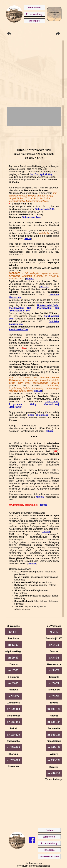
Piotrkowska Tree (31, 217)
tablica (40, 497)
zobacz (30, 279)
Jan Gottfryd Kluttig (41, 174)
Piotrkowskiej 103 (44, 209)
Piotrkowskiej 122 (20, 308)
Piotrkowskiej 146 (20, 311)
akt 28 (28, 238)
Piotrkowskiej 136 (48, 308)
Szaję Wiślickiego (38, 415)
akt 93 (44, 287)
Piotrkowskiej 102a (47, 305)
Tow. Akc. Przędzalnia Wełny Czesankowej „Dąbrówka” (34, 404)
